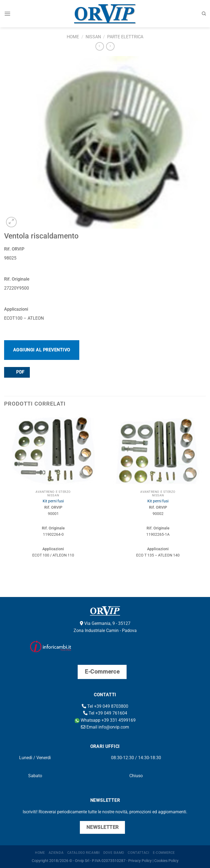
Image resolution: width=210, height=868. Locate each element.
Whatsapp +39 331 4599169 (105, 720)
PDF (17, 372)
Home (73, 37)
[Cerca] (204, 14)
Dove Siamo (114, 853)
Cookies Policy (166, 861)
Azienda (56, 853)
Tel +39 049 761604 (105, 713)
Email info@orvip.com (105, 727)
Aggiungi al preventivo (42, 350)
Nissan (93, 37)
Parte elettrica (125, 37)
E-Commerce (164, 853)
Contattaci (138, 853)
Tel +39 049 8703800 (105, 706)
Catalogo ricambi (84, 853)
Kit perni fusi (53, 501)
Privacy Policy (140, 861)
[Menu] (7, 14)
